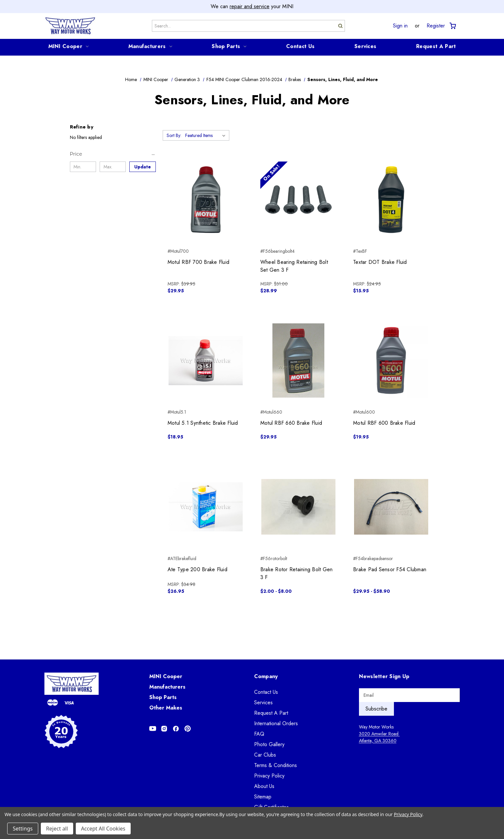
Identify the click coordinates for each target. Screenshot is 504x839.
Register (436, 26)
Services (365, 46)
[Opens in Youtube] (153, 729)
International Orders (276, 723)
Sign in (400, 26)
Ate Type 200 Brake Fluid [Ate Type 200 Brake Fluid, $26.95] (197, 569)
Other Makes (166, 708)
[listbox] (207, 135)
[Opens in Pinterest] (188, 729)
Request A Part (436, 46)
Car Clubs (265, 755)
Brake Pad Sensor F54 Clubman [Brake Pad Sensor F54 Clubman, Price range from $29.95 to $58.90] (390, 569)
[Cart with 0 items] (452, 26)
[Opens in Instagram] (164, 729)
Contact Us (300, 46)
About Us (264, 786)
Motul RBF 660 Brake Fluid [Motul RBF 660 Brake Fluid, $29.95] (291, 423)
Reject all (57, 829)
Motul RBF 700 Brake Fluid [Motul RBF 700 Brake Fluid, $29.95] (198, 262)
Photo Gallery (269, 744)
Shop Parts (229, 46)
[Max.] (113, 167)
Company (266, 676)
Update (143, 167)
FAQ (259, 734)
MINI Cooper (68, 46)
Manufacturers (150, 46)
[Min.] (83, 167)
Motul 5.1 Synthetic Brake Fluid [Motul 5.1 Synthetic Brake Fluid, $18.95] (203, 423)
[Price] (113, 154)
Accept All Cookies (103, 829)
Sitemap (263, 797)
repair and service (250, 6)
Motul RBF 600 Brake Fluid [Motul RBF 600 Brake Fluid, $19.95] (384, 423)
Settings (23, 829)
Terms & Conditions (276, 765)
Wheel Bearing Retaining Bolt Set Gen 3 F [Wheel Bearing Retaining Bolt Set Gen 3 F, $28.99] (294, 266)
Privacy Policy (269, 776)
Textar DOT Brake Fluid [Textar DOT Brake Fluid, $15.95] (380, 262)
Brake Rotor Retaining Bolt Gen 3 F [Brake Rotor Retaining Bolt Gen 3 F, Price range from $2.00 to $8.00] (297, 573)
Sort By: (174, 135)
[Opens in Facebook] (176, 729)
